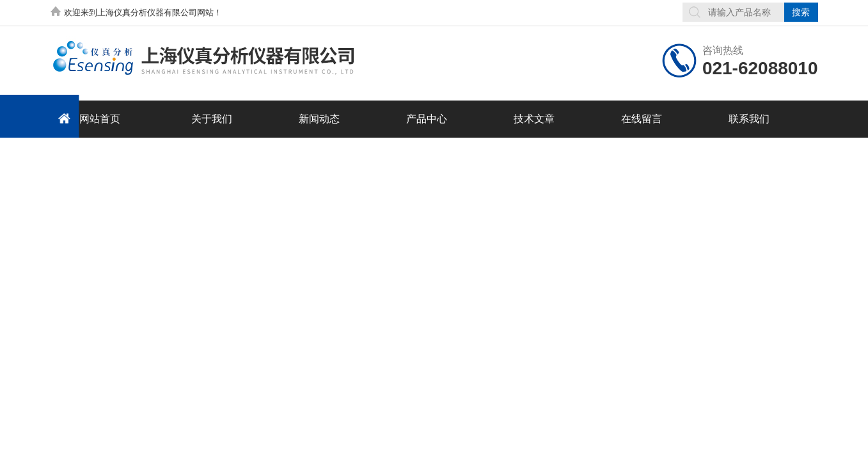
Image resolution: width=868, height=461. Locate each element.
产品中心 (427, 119)
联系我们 (749, 119)
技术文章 (534, 119)
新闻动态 (319, 119)
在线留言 (642, 119)
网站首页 (87, 118)
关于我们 (212, 119)
